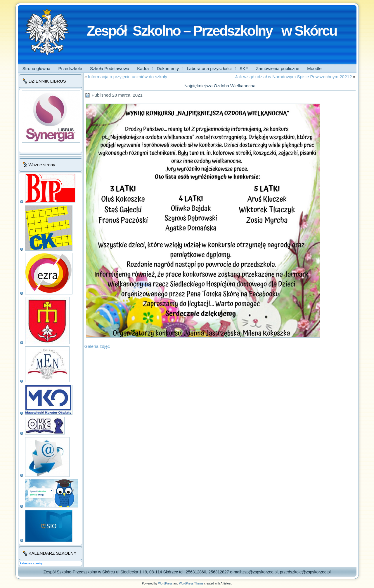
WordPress (165, 583)
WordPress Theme (191, 583)
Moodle (314, 68)
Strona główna (37, 68)
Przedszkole (70, 68)
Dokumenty (168, 68)
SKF (244, 68)
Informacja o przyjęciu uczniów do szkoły (128, 77)
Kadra (143, 68)
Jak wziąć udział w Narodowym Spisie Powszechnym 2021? (294, 77)
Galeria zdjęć (97, 346)
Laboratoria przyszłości (209, 68)
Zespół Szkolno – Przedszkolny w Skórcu (212, 31)
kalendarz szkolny (31, 563)
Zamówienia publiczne (278, 68)
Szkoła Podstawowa (110, 68)
